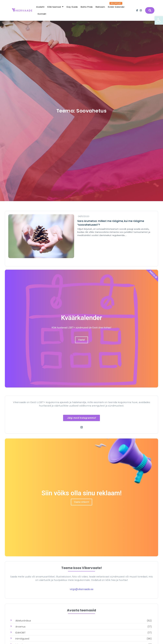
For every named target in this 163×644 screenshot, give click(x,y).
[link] (159, 20)
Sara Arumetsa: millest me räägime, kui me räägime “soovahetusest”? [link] (111, 223)
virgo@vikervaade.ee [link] (82, 589)
